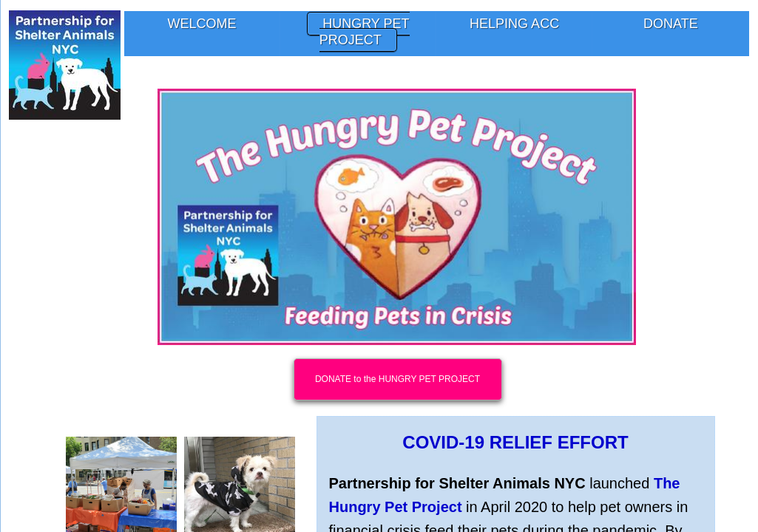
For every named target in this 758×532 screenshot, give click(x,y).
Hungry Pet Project (365, 32)
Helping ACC (514, 24)
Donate (671, 24)
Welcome (202, 24)
